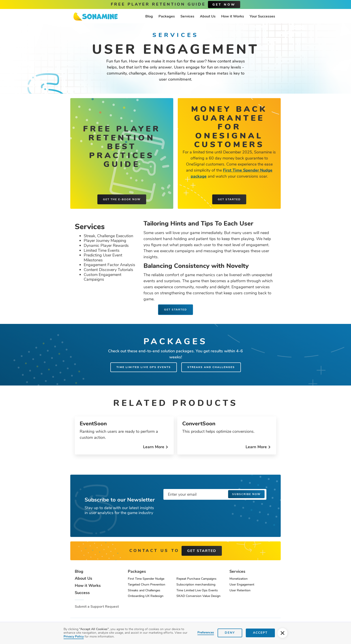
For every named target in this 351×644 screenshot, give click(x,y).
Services (187, 16)
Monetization (239, 579)
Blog (149, 16)
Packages (167, 16)
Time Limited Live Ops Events (144, 367)
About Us (208, 16)
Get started (229, 199)
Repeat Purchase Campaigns (196, 579)
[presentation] (197, 512)
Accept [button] (260, 633)
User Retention (240, 590)
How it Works (233, 16)
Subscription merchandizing (196, 585)
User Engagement (242, 585)
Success (82, 593)
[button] (283, 633)
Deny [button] (230, 633)
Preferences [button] (206, 633)
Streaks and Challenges (211, 367)
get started (202, 551)
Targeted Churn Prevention (147, 585)
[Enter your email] (215, 494)
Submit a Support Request (97, 607)
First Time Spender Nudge (146, 579)
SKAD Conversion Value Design (198, 596)
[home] (96, 17)
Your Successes (262, 16)
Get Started (175, 310)
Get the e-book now (122, 199)
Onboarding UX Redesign (146, 596)
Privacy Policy (74, 636)
